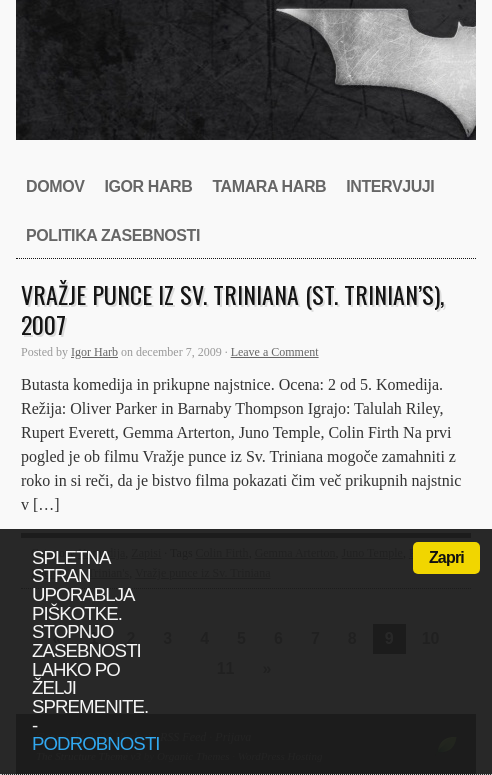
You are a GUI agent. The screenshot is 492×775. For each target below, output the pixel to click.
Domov (55, 186)
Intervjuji (390, 186)
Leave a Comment (275, 352)
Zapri (446, 557)
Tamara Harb (269, 186)
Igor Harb (148, 186)
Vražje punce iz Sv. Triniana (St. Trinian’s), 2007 (232, 309)
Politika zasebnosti (113, 235)
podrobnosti (96, 743)
